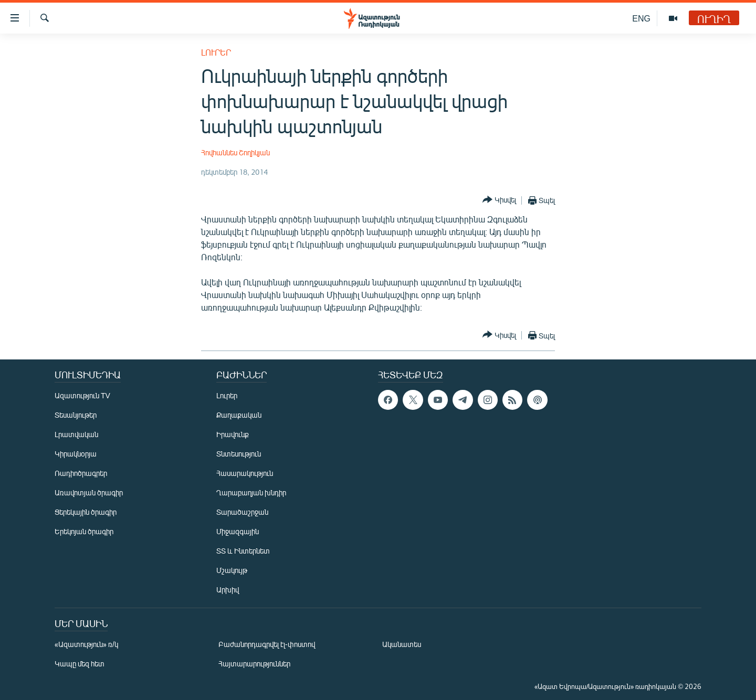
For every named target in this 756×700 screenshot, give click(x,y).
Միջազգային (238, 531)
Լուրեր (216, 52)
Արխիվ (228, 590)
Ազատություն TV (82, 395)
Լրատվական (76, 434)
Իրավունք (233, 434)
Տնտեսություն (239, 454)
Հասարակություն (245, 473)
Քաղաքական (239, 415)
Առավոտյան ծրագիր (89, 492)
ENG (641, 18)
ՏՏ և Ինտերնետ (243, 551)
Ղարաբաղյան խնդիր (251, 492)
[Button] (499, 200)
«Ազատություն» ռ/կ (86, 644)
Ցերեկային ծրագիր (86, 512)
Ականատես (402, 644)
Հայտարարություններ (254, 664)
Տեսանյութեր (76, 415)
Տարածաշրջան (242, 512)
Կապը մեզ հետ (80, 664)
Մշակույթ (232, 570)
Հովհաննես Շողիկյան (235, 152)
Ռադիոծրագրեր (81, 473)
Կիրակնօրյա (76, 454)
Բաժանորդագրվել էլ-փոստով (267, 644)
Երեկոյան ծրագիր (84, 531)
